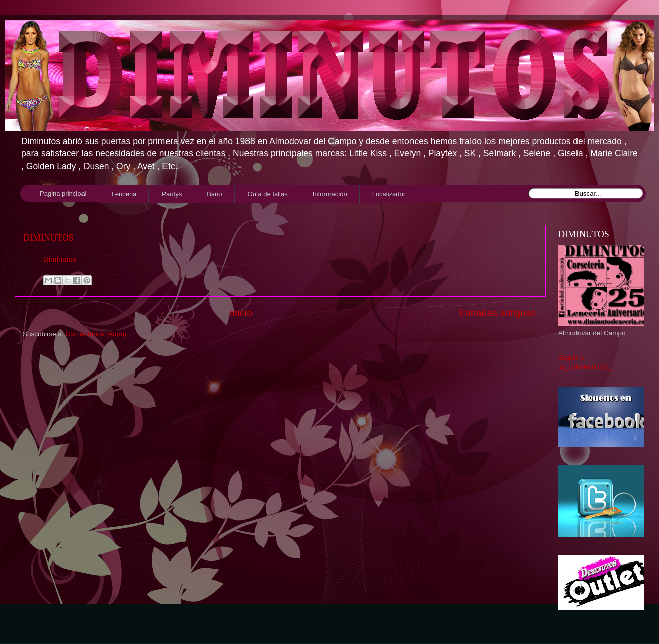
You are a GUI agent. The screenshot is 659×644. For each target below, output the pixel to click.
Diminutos (60, 259)
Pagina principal (63, 193)
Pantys (172, 194)
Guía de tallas (268, 194)
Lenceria (124, 194)
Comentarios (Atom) (96, 334)
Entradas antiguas (498, 313)
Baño (214, 194)
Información (330, 194)
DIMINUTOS (49, 238)
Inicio (241, 313)
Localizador (389, 194)
